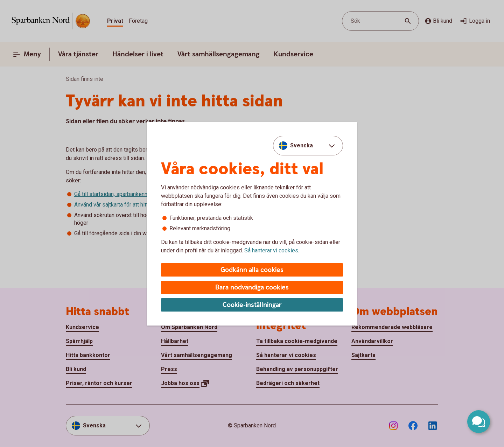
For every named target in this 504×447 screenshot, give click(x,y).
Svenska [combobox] (302, 145)
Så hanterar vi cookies (271, 250)
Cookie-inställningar (252, 305)
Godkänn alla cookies (252, 270)
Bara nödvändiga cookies (252, 288)
